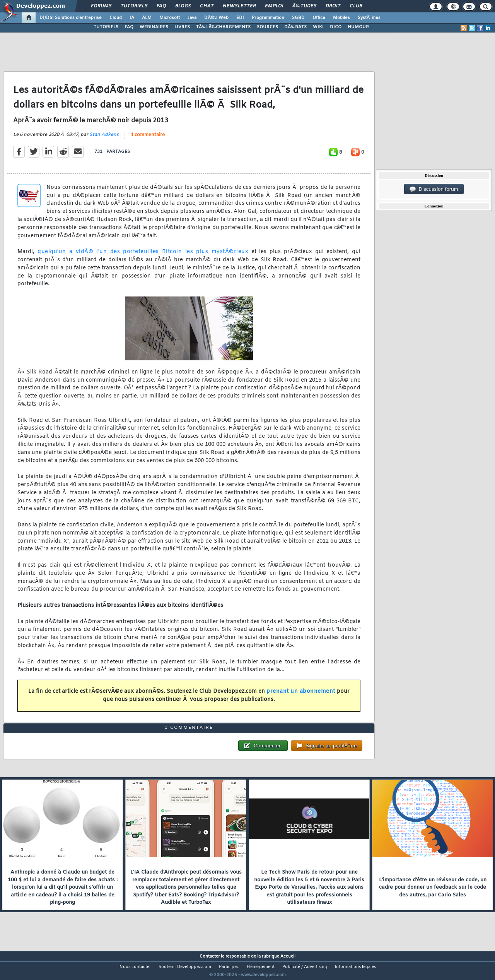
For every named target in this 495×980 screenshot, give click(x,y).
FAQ (161, 6)
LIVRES (182, 27)
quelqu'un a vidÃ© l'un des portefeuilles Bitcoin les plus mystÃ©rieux (141, 257)
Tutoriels (134, 6)
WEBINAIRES (154, 27)
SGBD (298, 18)
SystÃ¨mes (369, 18)
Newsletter (239, 6)
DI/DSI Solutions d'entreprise (71, 18)
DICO (336, 27)
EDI (240, 18)
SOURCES (267, 27)
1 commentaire (148, 140)
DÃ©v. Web (216, 18)
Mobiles (341, 18)
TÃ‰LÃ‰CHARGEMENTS (223, 27)
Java (192, 18)
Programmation (268, 18)
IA (132, 18)
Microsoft (170, 18)
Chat (207, 6)
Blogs (183, 6)
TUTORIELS (106, 27)
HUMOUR (358, 27)
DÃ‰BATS (295, 27)
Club (356, 6)
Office (319, 18)
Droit (333, 6)
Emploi (274, 6)
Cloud (116, 18)
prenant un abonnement (301, 696)
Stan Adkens (104, 139)
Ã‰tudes (304, 6)
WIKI (318, 27)
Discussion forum (434, 189)
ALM (147, 18)
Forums (101, 6)
